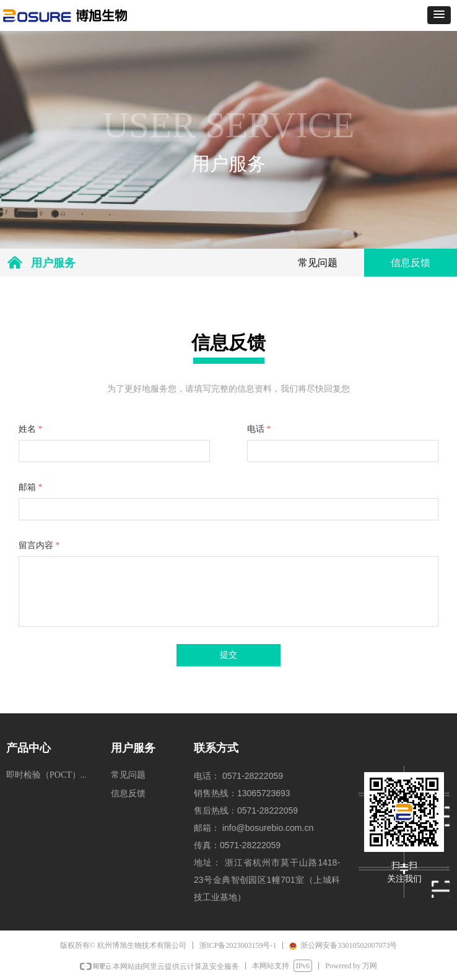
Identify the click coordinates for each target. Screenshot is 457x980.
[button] (439, 15)
